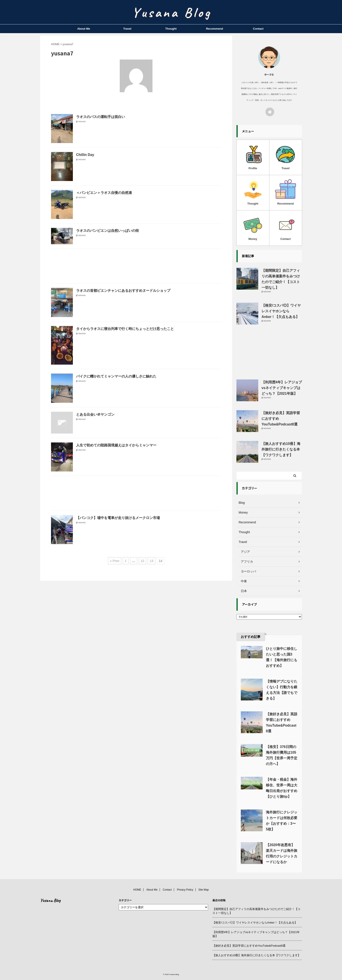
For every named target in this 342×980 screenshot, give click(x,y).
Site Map (204, 890)
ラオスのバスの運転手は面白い (101, 117)
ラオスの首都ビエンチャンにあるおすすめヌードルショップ (123, 291)
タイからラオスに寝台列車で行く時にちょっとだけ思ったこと (125, 329)
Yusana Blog (50, 900)
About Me (84, 29)
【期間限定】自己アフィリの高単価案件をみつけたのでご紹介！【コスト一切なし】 (256, 911)
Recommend (214, 29)
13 (151, 561)
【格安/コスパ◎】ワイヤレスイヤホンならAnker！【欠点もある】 (281, 311)
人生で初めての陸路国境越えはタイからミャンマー (116, 445)
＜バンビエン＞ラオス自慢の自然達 (104, 193)
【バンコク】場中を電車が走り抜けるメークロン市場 (118, 518)
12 (143, 561)
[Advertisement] (136, 267)
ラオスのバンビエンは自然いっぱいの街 (108, 231)
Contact (258, 29)
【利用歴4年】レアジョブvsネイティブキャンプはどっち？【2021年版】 (282, 388)
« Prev (115, 561)
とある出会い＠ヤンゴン (95, 414)
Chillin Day (85, 155)
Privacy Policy (185, 890)
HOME (137, 890)
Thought (171, 29)
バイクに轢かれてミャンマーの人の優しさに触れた (116, 376)
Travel (127, 29)
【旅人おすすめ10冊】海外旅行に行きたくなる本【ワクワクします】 (281, 449)
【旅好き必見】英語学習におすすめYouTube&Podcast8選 (249, 946)
